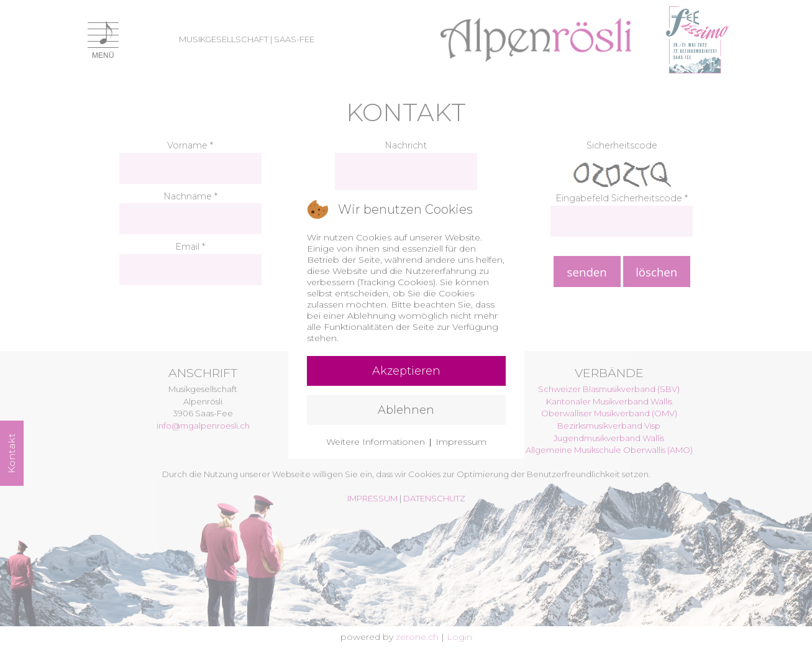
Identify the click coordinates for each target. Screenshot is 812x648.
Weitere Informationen (376, 442)
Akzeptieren (406, 371)
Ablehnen (406, 410)
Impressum (461, 442)
